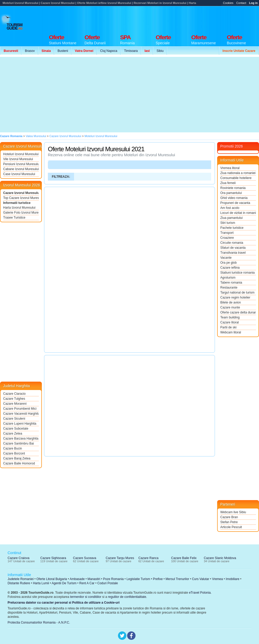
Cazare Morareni (15, 404)
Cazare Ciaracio (14, 394)
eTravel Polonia (200, 593)
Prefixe (158, 579)
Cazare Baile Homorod (19, 463)
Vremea (217, 579)
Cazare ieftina (230, 268)
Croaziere (227, 238)
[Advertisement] (96, 95)
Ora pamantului (231, 193)
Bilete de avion (231, 302)
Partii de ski (228, 327)
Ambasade (77, 579)
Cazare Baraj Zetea (17, 458)
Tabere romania (231, 283)
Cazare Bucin (13, 448)
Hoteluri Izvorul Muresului (21, 154)
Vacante (226, 258)
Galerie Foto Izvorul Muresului (21, 213)
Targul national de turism (237, 293)
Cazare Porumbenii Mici (20, 409)
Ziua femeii (228, 183)
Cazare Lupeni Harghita (20, 424)
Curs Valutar (201, 579)
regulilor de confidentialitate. (128, 597)
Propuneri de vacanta (235, 203)
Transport (227, 233)
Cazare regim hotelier (235, 297)
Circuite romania (232, 243)
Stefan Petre (229, 522)
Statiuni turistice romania (237, 273)
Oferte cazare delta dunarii (238, 312)
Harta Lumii (41, 583)
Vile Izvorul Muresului (18, 159)
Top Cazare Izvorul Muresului (21, 198)
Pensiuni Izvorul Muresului (21, 164)
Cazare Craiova (18, 558)
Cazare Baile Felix (184, 558)
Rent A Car (87, 583)
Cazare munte (230, 307)
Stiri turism (228, 223)
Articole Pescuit (231, 527)
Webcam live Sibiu (233, 512)
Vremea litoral (230, 168)
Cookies (228, 3)
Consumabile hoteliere (236, 178)
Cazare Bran (229, 517)
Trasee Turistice (14, 218)
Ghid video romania (234, 198)
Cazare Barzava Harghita (21, 439)
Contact (241, 3)
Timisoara (131, 51)
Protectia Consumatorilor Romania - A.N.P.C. (39, 623)
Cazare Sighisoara (53, 558)
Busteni (63, 51)
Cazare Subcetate (16, 429)
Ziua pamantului (231, 218)
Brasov (30, 51)
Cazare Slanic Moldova (220, 558)
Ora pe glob (229, 263)
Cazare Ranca (148, 558)
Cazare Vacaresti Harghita (21, 414)
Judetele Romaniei (21, 579)
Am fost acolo (230, 208)
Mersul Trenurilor (177, 579)
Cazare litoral (230, 322)
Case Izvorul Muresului (19, 174)
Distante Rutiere (19, 583)
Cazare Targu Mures (120, 558)
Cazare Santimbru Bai (18, 443)
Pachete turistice (232, 228)
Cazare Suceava (85, 558)
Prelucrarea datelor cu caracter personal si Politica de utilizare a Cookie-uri (64, 603)
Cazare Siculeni (14, 419)
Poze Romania (113, 579)
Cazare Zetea (13, 434)
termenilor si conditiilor (86, 597)
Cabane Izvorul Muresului (21, 169)
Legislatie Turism (138, 579)
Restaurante (229, 288)
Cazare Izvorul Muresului (21, 193)
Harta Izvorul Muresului (19, 208)
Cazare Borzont (14, 453)
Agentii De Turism (64, 583)
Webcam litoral (231, 332)
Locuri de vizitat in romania (238, 213)
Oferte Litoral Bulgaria (52, 579)
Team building (230, 317)
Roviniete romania (233, 188)
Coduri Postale (108, 583)
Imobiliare (233, 579)
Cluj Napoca (109, 51)
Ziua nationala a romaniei (238, 173)
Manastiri (94, 579)
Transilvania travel (233, 253)
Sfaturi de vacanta (233, 248)
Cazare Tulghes (14, 399)
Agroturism (228, 278)
